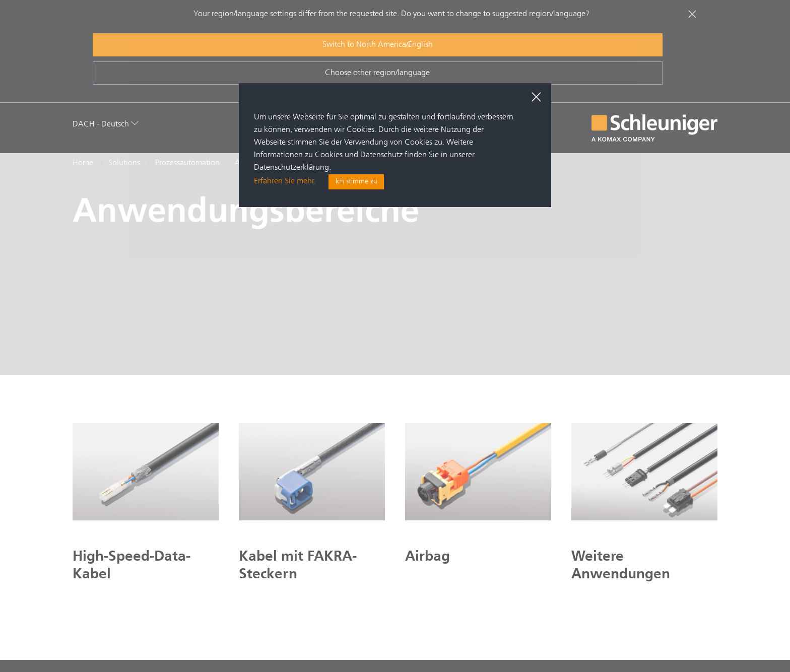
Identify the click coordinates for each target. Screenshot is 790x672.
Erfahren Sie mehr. (285, 182)
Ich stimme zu (356, 182)
